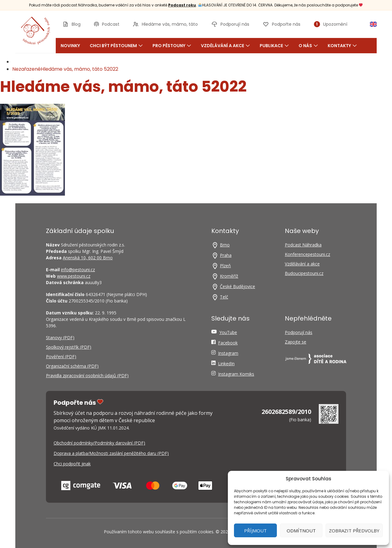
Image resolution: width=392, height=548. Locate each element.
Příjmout (255, 531)
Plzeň (225, 266)
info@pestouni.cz (78, 270)
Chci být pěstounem (116, 46)
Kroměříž (229, 276)
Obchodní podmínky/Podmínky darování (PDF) (99, 443)
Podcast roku (182, 5)
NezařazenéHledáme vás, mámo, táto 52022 (65, 69)
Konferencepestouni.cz (307, 254)
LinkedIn (226, 364)
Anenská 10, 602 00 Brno (88, 258)
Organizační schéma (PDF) (72, 366)
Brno (225, 245)
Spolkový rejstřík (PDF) (69, 347)
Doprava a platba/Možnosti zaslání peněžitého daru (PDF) (111, 453)
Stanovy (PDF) (60, 338)
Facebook (228, 343)
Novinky (70, 46)
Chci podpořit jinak (72, 464)
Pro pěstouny (172, 46)
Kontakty (342, 46)
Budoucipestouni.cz (304, 273)
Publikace (274, 46)
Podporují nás (299, 332)
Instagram (228, 353)
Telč (224, 297)
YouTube (228, 332)
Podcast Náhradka (303, 245)
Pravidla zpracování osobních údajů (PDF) (87, 375)
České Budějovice (237, 286)
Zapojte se (296, 342)
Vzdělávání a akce (225, 46)
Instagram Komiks (236, 374)
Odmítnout (301, 531)
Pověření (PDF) (61, 357)
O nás (308, 46)
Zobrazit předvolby (354, 531)
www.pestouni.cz (74, 276)
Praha (226, 255)
